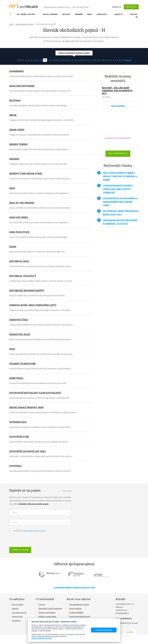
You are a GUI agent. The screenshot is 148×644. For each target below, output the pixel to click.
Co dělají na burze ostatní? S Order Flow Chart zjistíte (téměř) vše (118, 190)
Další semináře (118, 106)
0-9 (121, 60)
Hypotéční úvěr (20, 438)
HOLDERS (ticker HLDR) (23, 364)
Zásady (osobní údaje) (47, 614)
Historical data (20, 262)
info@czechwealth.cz (125, 620)
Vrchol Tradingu (50, 14)
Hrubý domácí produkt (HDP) (28, 408)
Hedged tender (19, 144)
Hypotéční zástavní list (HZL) (28, 452)
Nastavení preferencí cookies (42, 638)
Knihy (90, 14)
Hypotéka (16, 467)
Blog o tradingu (75, 610)
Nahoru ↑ (133, 634)
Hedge (13, 115)
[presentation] (27, 542)
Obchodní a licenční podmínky (50, 610)
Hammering (17, 71)
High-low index (19, 218)
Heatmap (15, 100)
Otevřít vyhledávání (137, 17)
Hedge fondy (17, 130)
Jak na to (120, 14)
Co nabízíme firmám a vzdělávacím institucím (74, 589)
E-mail (14, 524)
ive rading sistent (27, 14)
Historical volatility (24, 276)
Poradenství (17, 622)
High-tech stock (20, 232)
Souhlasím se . (28, 532)
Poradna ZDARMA (76, 614)
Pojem (14, 514)
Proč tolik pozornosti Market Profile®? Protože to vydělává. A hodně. (120, 177)
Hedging (15, 159)
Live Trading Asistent (20, 614)
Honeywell (17, 379)
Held (12, 188)
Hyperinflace (18, 423)
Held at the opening (22, 203)
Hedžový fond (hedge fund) (27, 174)
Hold (12, 350)
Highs (13, 247)
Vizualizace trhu (18, 618)
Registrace (131, 7)
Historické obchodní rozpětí (28, 291)
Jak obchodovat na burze (79, 606)
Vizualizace (103, 14)
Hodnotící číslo (19, 320)
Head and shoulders (23, 86)
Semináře (79, 14)
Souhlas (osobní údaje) (47, 618)
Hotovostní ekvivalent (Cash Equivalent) (37, 394)
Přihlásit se (117, 7)
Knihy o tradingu (18, 606)
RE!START (66, 14)
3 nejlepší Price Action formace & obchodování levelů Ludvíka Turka (120, 202)
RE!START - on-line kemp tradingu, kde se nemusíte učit (117, 90)
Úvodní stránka (10, 14)
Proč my (134, 14)
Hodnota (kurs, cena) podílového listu (34, 306)
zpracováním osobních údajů (34, 532)
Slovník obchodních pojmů (80, 618)
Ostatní (129, 60)
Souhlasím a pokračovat (104, 630)
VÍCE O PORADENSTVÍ (118, 154)
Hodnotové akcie (20, 335)
